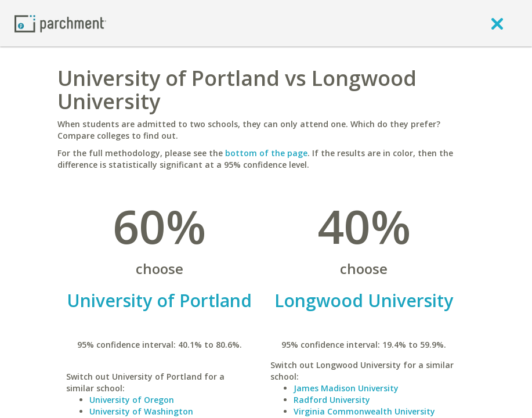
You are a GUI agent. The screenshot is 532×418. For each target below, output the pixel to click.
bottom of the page (266, 153)
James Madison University (346, 388)
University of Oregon (132, 400)
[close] (497, 23)
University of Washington (141, 411)
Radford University (332, 400)
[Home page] (60, 23)
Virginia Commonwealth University (364, 411)
